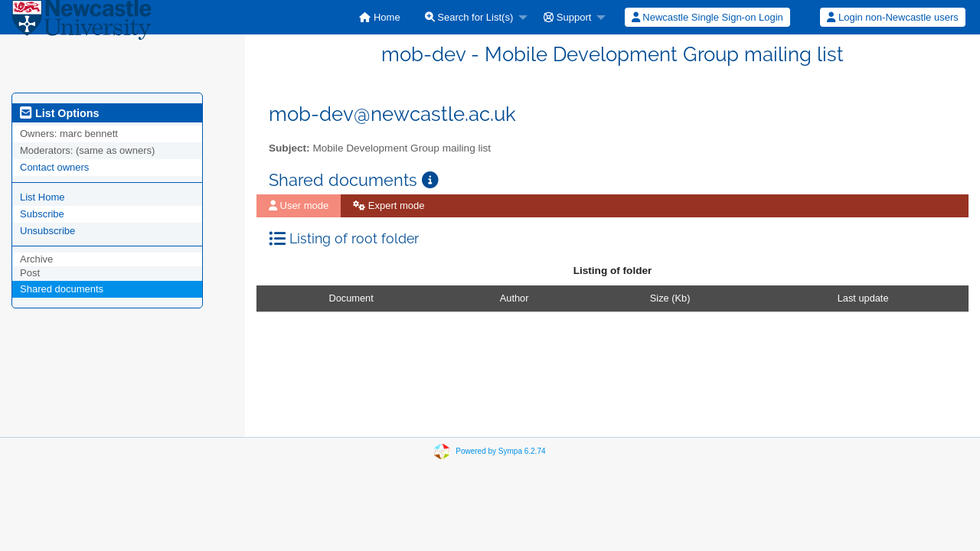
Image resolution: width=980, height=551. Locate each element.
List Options (59, 113)
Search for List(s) (469, 17)
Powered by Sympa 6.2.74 (500, 451)
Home (379, 17)
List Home (42, 197)
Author (514, 298)
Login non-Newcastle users (892, 17)
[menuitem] (379, 17)
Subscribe (42, 214)
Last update (863, 298)
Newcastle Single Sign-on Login (707, 17)
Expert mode (389, 205)
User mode (299, 205)
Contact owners (54, 167)
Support (567, 17)
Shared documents (62, 289)
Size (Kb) (670, 298)
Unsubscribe (47, 231)
